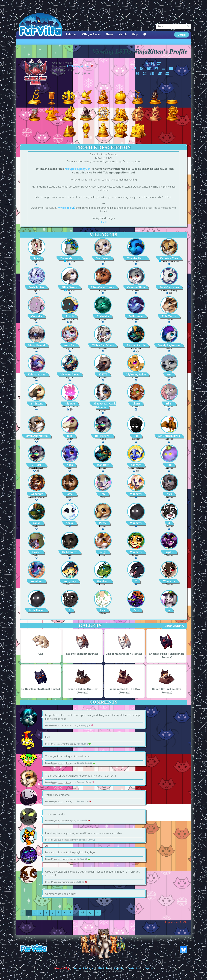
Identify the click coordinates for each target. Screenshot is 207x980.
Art (169, 374)
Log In (182, 35)
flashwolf (83, 821)
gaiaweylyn (85, 725)
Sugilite (169, 552)
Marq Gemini (36, 345)
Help (135, 34)
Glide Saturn (70, 287)
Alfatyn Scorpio (136, 345)
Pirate (103, 523)
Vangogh (136, 465)
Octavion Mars (169, 258)
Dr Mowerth (70, 552)
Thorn (136, 404)
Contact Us (134, 968)
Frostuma (84, 744)
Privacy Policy (61, 968)
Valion (37, 523)
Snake (70, 523)
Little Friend (37, 610)
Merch (123, 34)
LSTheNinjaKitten (81, 66)
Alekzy (82, 882)
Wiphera (70, 404)
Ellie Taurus (169, 316)
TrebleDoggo (86, 763)
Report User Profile (176, 922)
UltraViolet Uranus (103, 287)
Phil (169, 465)
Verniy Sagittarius (169, 345)
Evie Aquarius (36, 374)
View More (174, 626)
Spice (37, 258)
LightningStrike (136, 374)
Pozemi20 (84, 801)
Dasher (36, 552)
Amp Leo (70, 345)
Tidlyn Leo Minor (103, 345)
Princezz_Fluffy (85, 840)
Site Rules (104, 968)
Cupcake (37, 316)
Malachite (103, 316)
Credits (149, 968)
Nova (70, 465)
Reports (119, 968)
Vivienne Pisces (70, 374)
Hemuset (83, 859)
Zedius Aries (136, 316)
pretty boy (70, 581)
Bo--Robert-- (103, 436)
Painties (71, 34)
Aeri (136, 610)
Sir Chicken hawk (169, 436)
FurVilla (40, 25)
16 (83, 913)
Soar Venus (103, 258)
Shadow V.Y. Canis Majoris (105, 405)
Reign (103, 552)
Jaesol (70, 494)
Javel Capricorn (169, 287)
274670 (103, 374)
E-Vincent (36, 404)
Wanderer (103, 465)
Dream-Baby (85, 782)
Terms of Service (84, 968)
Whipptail (66, 208)
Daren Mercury (70, 258)
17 (90, 913)
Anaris (70, 316)
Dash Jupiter (37, 287)
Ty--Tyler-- (37, 465)
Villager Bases (91, 34)
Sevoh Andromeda (37, 436)
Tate (103, 494)
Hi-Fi (169, 404)
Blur (70, 436)
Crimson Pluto (136, 287)
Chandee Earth (136, 258)
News (110, 34)
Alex (169, 494)
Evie (103, 610)
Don (136, 436)
